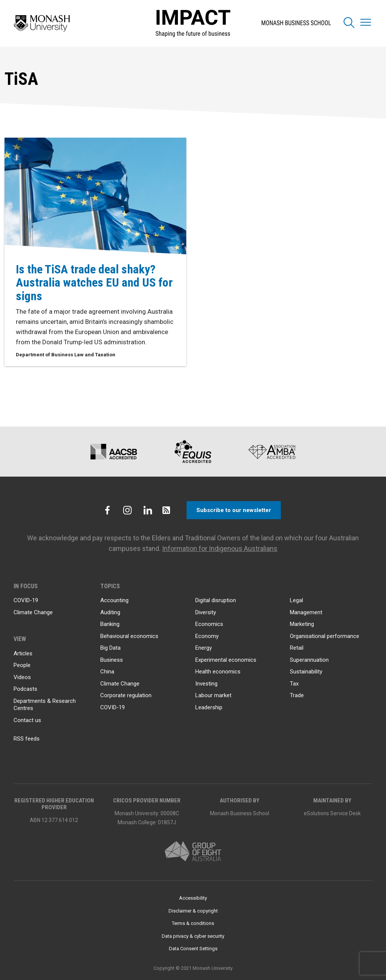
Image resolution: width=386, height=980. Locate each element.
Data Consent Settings (193, 949)
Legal (296, 600)
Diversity (206, 612)
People (22, 665)
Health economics (218, 672)
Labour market (213, 695)
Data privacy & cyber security (193, 936)
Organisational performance (325, 636)
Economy (207, 636)
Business (112, 660)
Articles (23, 653)
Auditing (110, 612)
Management (306, 612)
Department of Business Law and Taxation (66, 355)
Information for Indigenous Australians (220, 548)
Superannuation (309, 660)
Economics (209, 624)
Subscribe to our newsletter (234, 510)
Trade (297, 695)
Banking (110, 624)
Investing (206, 684)
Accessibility (193, 898)
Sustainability (306, 672)
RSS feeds (27, 739)
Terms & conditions (193, 923)
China (107, 672)
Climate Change (33, 612)
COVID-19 (26, 600)
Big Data (110, 648)
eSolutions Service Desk (332, 813)
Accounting (114, 600)
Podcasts (25, 689)
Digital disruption (216, 600)
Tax (294, 684)
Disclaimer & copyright (193, 911)
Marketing (302, 624)
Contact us (27, 720)
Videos (22, 677)
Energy (204, 648)
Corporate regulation (126, 695)
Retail (297, 648)
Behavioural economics (129, 636)
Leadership (209, 707)
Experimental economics (226, 660)
